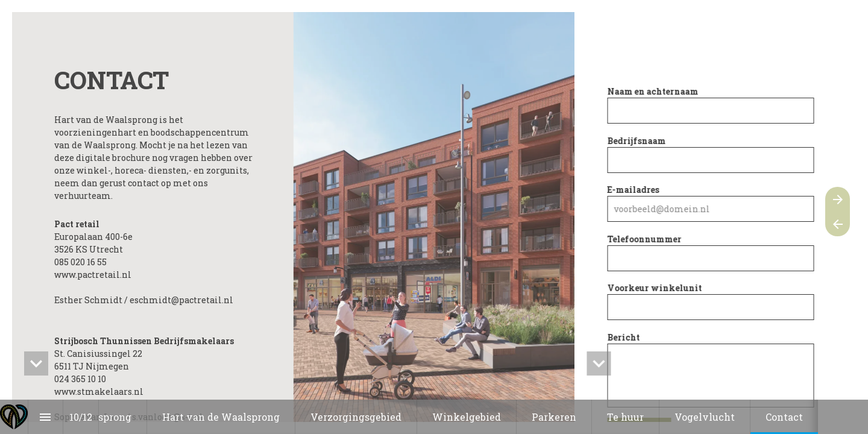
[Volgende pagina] (838, 199)
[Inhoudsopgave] (46, 417)
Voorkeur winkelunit (657, 288)
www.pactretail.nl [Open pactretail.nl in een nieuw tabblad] (93, 275)
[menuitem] (102, 417)
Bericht (626, 337)
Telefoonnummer (646, 239)
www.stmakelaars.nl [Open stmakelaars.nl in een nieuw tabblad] (99, 392)
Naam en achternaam (655, 91)
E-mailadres (635, 190)
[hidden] (36, 363)
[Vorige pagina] (838, 224)
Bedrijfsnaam (639, 141)
